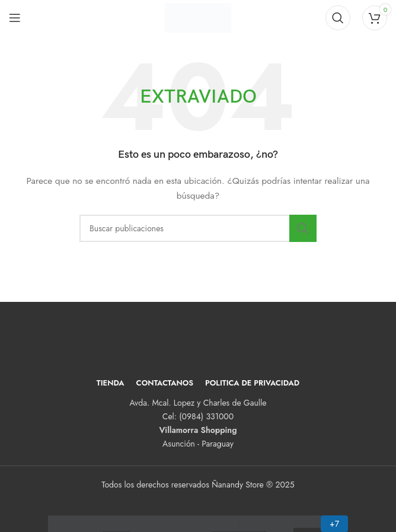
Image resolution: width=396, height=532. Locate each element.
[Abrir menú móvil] (15, 18)
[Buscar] (338, 18)
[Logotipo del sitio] (198, 17)
